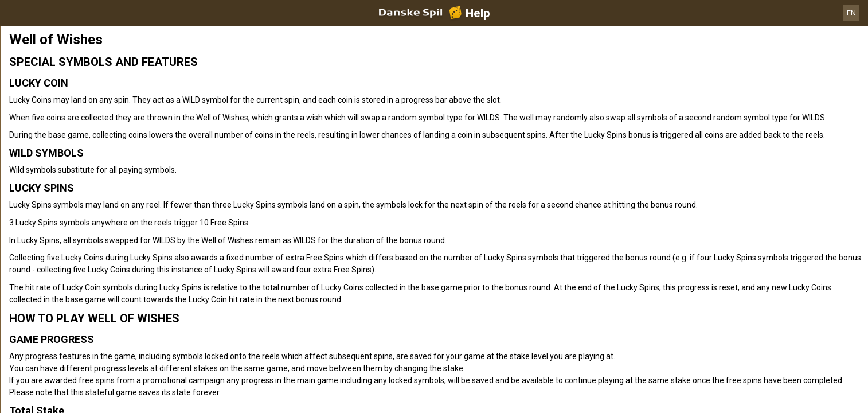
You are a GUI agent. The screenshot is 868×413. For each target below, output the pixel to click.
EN (851, 13)
